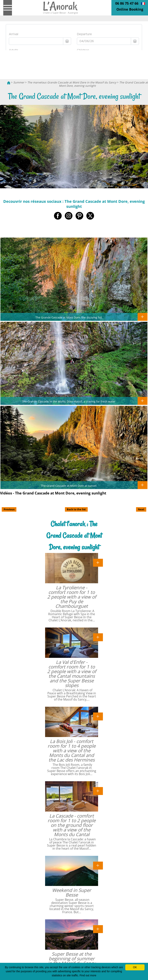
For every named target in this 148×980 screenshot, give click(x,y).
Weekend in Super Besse (72, 892)
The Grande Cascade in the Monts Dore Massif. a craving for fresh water (69, 401)
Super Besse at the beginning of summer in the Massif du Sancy (72, 958)
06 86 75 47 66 (127, 3)
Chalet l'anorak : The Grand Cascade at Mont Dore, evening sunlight (74, 535)
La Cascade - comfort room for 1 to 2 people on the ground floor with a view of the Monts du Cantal (72, 825)
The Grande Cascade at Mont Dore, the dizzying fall (69, 317)
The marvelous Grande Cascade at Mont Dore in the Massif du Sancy (72, 82)
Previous (9, 509)
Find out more (88, 975)
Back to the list (76, 509)
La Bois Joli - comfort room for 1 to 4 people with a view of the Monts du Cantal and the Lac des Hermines (72, 750)
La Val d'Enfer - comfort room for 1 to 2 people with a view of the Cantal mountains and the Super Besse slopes (72, 674)
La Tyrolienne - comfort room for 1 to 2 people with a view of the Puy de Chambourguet (72, 597)
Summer (19, 82)
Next (141, 509)
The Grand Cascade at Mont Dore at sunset (69, 486)
